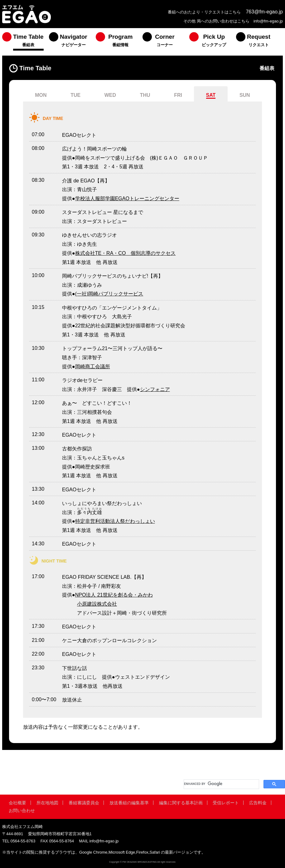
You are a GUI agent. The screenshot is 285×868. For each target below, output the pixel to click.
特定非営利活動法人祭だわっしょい (115, 521)
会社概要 (17, 803)
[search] (221, 784)
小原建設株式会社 (97, 604)
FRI (178, 95)
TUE (75, 95)
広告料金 (258, 803)
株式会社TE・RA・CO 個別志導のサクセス (126, 253)
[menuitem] (26, 42)
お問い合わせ (22, 811)
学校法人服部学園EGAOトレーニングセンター (127, 198)
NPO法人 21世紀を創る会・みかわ (114, 595)
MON (41, 95)
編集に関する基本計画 (181, 803)
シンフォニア (155, 389)
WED (110, 95)
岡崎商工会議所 (93, 367)
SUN (245, 95)
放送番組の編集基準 (129, 803)
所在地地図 (47, 803)
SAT (211, 95)
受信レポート (226, 803)
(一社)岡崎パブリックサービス (109, 294)
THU (145, 95)
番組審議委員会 (84, 803)
